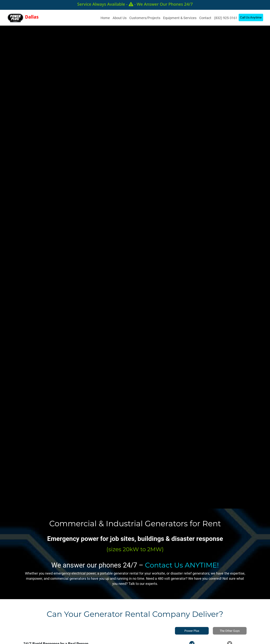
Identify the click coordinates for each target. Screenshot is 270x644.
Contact (205, 18)
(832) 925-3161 (226, 18)
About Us (120, 18)
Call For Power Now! (226, 296)
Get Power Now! (184, 296)
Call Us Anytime (251, 17)
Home (106, 17)
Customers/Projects (145, 18)
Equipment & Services (180, 18)
